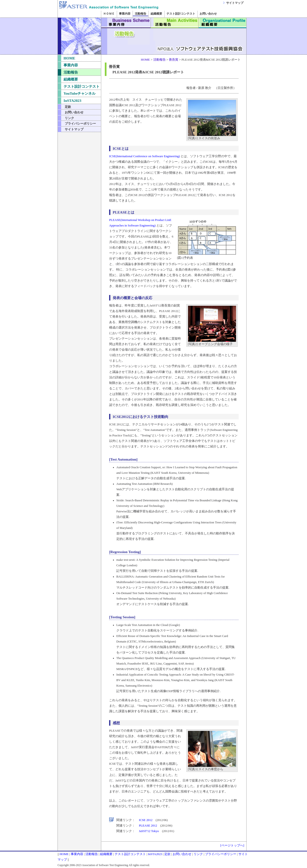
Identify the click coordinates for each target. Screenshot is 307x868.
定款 (68, 107)
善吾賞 (174, 60)
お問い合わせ (74, 112)
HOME (69, 58)
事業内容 (126, 23)
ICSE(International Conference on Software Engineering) (145, 156)
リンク (69, 118)
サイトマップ (235, 3)
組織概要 (223, 23)
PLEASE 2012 (148, 826)
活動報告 (175, 23)
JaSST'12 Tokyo (149, 831)
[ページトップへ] (232, 845)
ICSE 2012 (146, 820)
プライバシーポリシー (80, 124)
